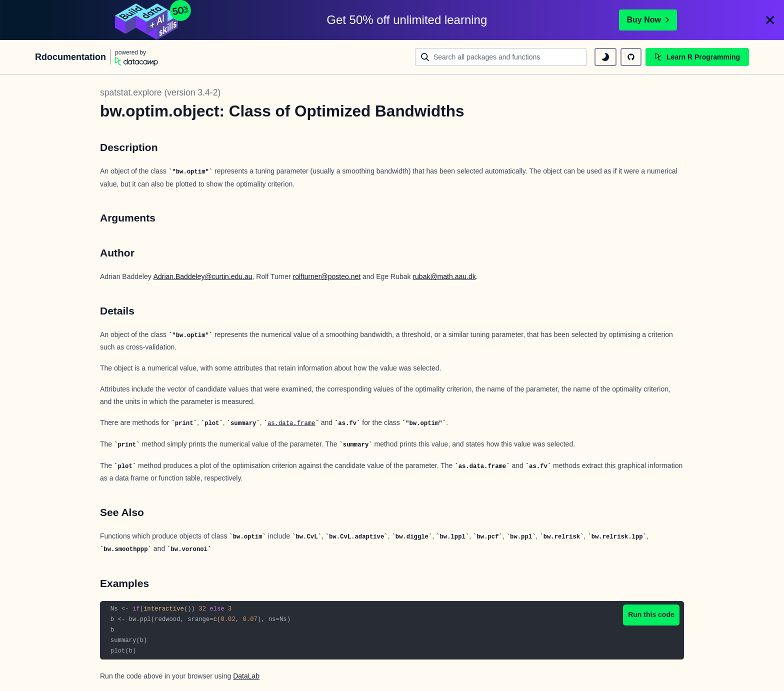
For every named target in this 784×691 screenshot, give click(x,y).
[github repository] (631, 57)
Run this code (651, 614)
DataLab (246, 676)
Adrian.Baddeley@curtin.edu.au (203, 276)
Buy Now (648, 20)
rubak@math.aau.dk (444, 276)
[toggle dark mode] (605, 57)
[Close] (770, 20)
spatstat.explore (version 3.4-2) (160, 92)
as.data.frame (291, 423)
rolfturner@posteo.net (326, 276)
